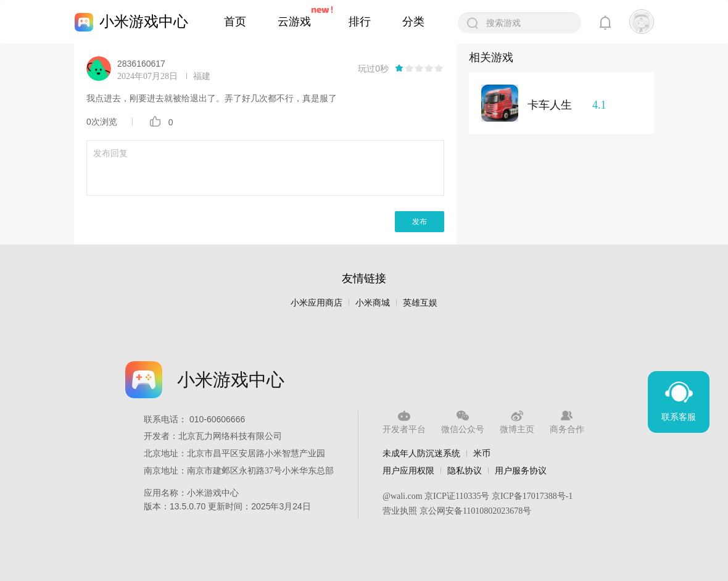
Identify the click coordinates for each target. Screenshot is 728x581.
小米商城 (373, 303)
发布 (420, 222)
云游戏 (294, 22)
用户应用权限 (408, 470)
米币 (482, 453)
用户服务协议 (521, 470)
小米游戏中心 (144, 21)
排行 (360, 22)
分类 (413, 22)
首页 (235, 22)
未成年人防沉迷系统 (421, 453)
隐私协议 (465, 470)
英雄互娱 (420, 303)
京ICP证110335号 (457, 496)
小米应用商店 (316, 303)
